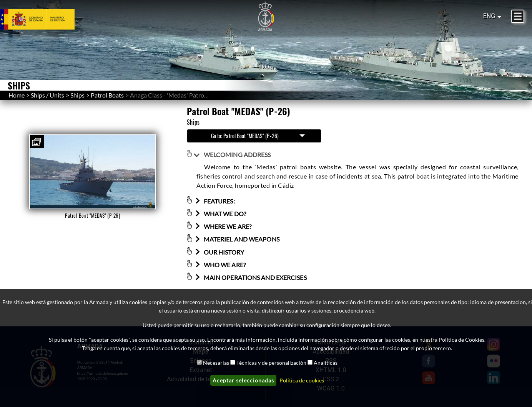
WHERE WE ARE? (223, 226)
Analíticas (326, 363)
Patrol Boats (107, 95)
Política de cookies (302, 380)
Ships (77, 95)
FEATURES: (214, 201)
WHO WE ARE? (219, 265)
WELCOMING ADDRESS (232, 155)
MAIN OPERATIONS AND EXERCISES (250, 277)
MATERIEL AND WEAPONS (236, 239)
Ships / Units (47, 95)
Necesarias (216, 363)
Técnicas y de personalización (271, 363)
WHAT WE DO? (220, 214)
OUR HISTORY (219, 252)
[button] (37, 141)
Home (17, 95)
